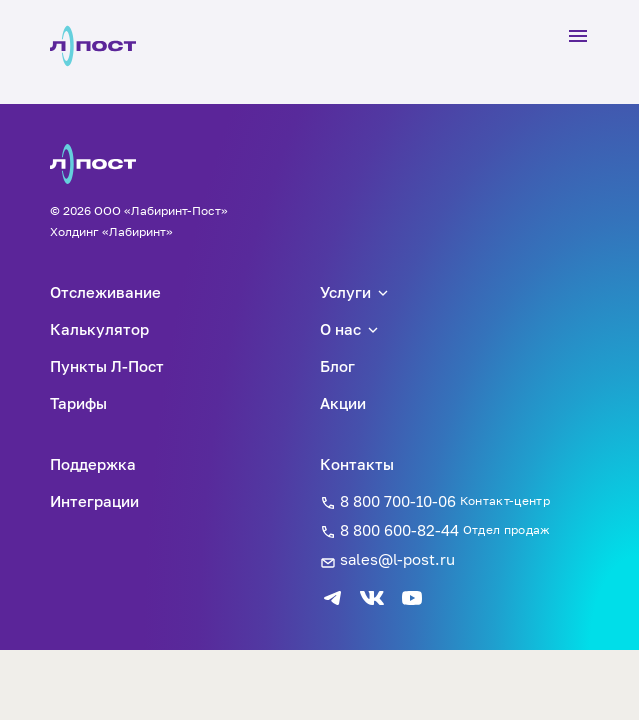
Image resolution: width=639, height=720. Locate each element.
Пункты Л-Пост (107, 366)
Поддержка (93, 464)
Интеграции (94, 501)
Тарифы (78, 403)
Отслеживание (105, 292)
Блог (337, 366)
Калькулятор (99, 329)
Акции (343, 403)
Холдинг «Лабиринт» (111, 231)
